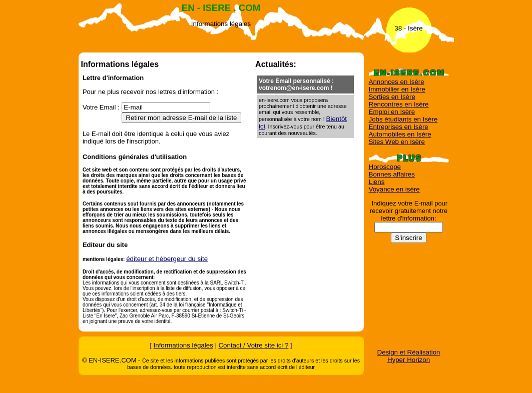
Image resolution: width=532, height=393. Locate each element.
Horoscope (385, 167)
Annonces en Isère (397, 82)
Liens (377, 182)
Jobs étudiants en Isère (403, 119)
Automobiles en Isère (400, 134)
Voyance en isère (394, 189)
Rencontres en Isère (399, 104)
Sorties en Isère (392, 97)
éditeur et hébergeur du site (167, 259)
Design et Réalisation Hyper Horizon (409, 356)
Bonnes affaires (392, 174)
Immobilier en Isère (397, 89)
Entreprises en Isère (399, 127)
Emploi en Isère (392, 112)
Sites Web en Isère (397, 142)
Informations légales (183, 345)
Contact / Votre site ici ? (253, 345)
